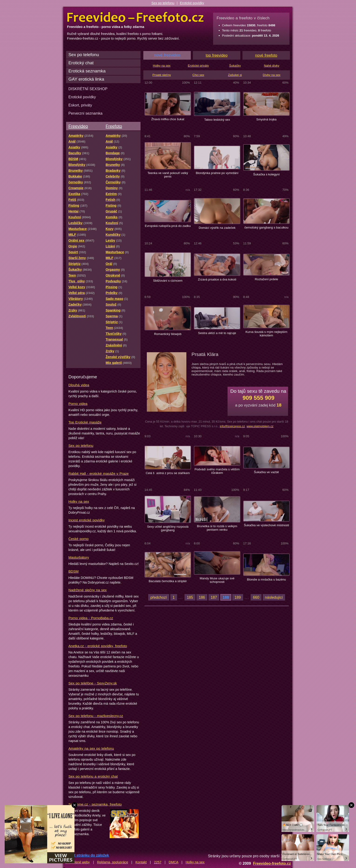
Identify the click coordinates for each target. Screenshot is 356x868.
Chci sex (198, 75)
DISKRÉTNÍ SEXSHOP (88, 89)
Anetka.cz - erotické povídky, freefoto (98, 646)
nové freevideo (167, 55)
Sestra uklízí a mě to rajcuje (217, 333)
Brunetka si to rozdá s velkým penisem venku (217, 528)
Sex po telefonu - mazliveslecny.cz (96, 716)
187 (214, 597)
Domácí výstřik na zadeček (217, 228)
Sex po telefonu (163, 3)
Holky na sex (79, 501)
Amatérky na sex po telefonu (91, 748)
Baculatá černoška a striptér (168, 581)
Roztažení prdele (266, 279)
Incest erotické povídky (87, 520)
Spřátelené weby (77, 862)
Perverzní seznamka (86, 113)
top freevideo (217, 55)
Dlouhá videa (79, 385)
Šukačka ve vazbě (266, 472)
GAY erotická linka (86, 79)
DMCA (173, 862)
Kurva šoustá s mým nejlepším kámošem (266, 334)
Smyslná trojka (267, 119)
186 (202, 597)
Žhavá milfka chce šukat (168, 119)
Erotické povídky (192, 3)
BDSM (74, 571)
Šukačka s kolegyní (266, 174)
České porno (79, 539)
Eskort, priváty (80, 105)
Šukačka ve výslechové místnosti (266, 525)
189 (238, 597)
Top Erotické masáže (85, 422)
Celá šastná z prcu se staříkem (168, 473)
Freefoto (114, 126)
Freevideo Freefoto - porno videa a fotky (135, 17)
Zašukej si (235, 75)
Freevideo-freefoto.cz (272, 863)
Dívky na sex (272, 75)
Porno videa (78, 404)
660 (256, 597)
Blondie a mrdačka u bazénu (266, 579)
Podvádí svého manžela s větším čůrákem (217, 471)
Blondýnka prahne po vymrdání (217, 173)
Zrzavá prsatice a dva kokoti (217, 279)
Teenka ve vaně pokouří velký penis (168, 175)
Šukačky (235, 66)
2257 (158, 862)
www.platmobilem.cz (260, 426)
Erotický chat (81, 63)
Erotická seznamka (87, 71)
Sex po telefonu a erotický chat (93, 776)
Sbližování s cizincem (168, 281)
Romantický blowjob (168, 334)
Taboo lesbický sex (217, 120)
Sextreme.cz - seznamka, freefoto (95, 804)
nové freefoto (266, 55)
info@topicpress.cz (232, 426)
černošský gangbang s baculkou (266, 227)
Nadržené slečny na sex (87, 590)
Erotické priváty (198, 66)
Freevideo (78, 126)
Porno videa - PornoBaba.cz (91, 618)
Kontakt (141, 862)
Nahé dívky (272, 66)
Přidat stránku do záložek (87, 855)
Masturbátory (79, 557)
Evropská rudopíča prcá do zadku (168, 226)
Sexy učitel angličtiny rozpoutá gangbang (168, 528)
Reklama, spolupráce (113, 862)
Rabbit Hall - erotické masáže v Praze (99, 473)
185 (190, 597)
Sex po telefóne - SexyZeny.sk (93, 683)
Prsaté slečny (162, 75)
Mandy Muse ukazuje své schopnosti (217, 580)
